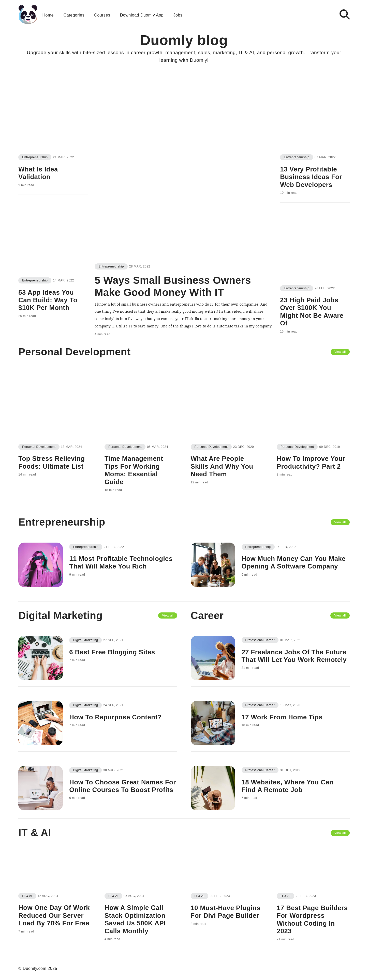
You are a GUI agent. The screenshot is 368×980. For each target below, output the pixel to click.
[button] (333, 14)
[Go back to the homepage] (28, 14)
